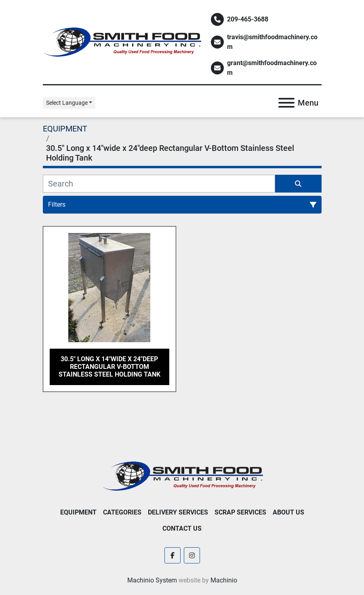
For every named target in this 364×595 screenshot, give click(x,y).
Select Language (67, 103)
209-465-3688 (248, 19)
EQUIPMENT (78, 512)
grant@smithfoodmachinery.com (272, 68)
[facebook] (173, 555)
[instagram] (192, 555)
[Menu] (286, 103)
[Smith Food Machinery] (182, 475)
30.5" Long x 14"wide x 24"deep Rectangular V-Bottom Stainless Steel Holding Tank (109, 367)
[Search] (159, 184)
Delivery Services (178, 512)
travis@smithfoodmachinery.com (272, 42)
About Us (288, 512)
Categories (122, 512)
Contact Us (182, 528)
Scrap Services (240, 512)
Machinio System (152, 580)
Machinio (224, 580)
